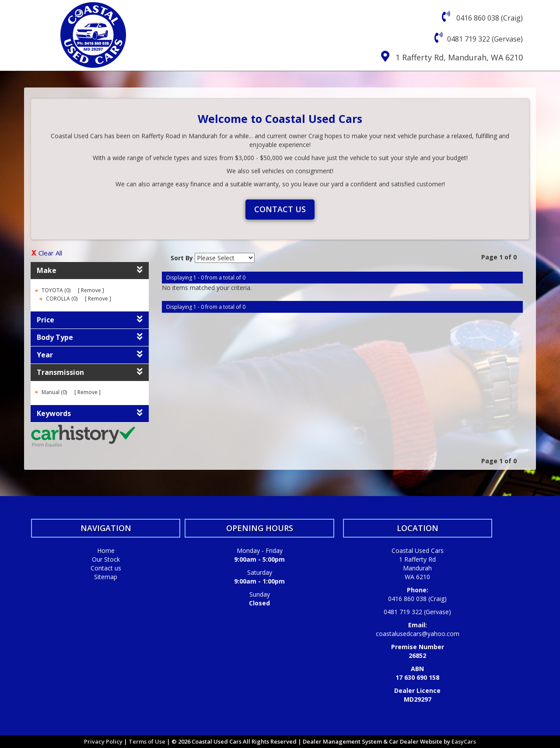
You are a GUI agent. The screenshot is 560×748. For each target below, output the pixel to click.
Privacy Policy (104, 741)
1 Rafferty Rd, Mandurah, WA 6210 (459, 57)
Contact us (280, 209)
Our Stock (106, 559)
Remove (91, 290)
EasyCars (464, 741)
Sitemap (106, 577)
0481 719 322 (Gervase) (485, 39)
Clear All (50, 253)
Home (106, 551)
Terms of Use (148, 741)
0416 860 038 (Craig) (489, 18)
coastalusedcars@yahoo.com (418, 634)
